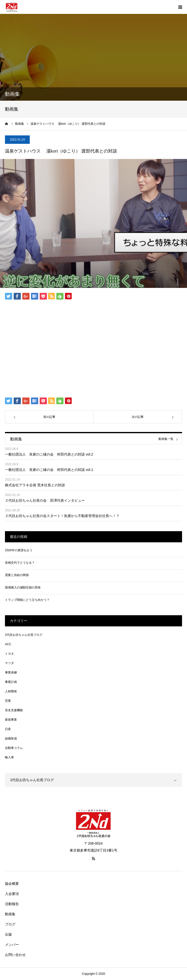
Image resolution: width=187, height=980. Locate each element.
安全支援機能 (14, 710)
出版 (8, 934)
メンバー (12, 945)
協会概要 (12, 884)
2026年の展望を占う (19, 550)
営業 (8, 701)
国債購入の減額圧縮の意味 (23, 587)
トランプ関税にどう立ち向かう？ (27, 600)
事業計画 (11, 682)
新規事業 (11, 720)
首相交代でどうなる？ (20, 563)
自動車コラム (14, 748)
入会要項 (12, 894)
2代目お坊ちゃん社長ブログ (24, 635)
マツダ (9, 663)
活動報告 (12, 904)
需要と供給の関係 (17, 575)
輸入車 (9, 757)
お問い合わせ (15, 955)
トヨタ (9, 654)
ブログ (10, 924)
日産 (8, 729)
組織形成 (11, 738)
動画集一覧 (166, 439)
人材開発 (11, 691)
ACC (8, 644)
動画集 (10, 914)
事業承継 (11, 673)
